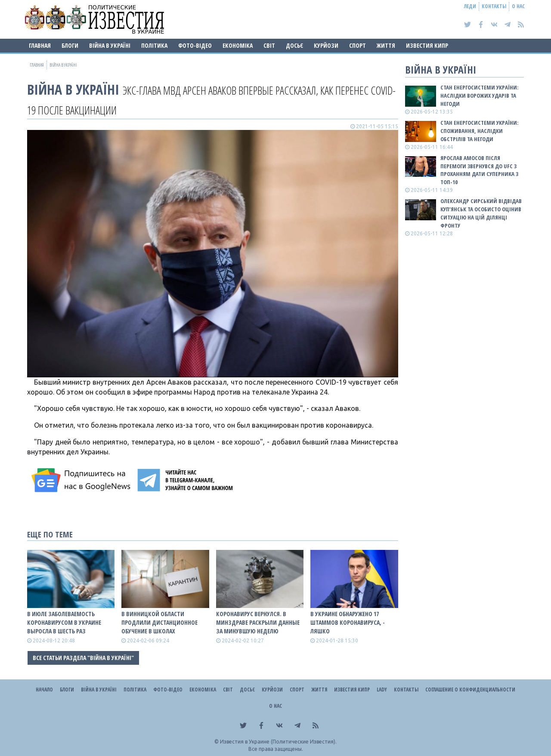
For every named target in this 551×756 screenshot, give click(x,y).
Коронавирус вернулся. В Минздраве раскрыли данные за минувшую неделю (258, 622)
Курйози (326, 45)
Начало (44, 690)
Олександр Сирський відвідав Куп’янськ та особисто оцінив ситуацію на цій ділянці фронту (481, 213)
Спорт (358, 45)
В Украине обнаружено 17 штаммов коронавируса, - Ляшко (348, 622)
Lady (382, 690)
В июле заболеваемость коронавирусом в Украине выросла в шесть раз (64, 622)
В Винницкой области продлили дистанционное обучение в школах (159, 622)
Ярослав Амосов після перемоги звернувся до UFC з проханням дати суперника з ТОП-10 (479, 170)
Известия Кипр (427, 45)
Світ (269, 45)
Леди (470, 6)
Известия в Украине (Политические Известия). (278, 742)
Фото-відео (195, 45)
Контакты (494, 6)
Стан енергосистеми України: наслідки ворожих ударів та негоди (479, 96)
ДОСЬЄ (294, 45)
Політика (154, 45)
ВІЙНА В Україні (110, 45)
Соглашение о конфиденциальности (470, 690)
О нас (518, 6)
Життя (386, 45)
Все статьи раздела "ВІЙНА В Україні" (83, 658)
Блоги (70, 45)
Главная (40, 45)
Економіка (238, 45)
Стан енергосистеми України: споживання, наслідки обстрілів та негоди (479, 131)
